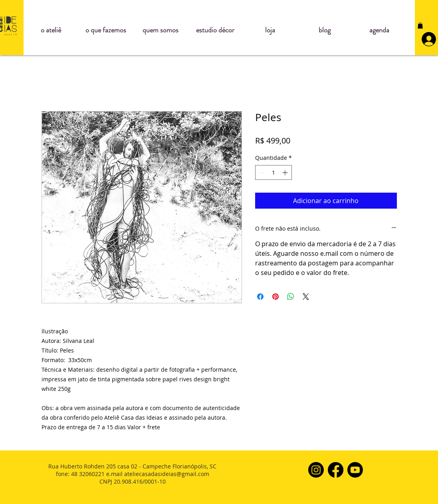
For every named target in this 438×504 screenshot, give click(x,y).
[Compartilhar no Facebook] (260, 297)
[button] (420, 26)
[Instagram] (316, 470)
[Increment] (286, 172)
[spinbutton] (274, 172)
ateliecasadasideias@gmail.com (167, 474)
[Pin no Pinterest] (275, 297)
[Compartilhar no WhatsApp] (291, 297)
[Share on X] (306, 297)
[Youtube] (355, 470)
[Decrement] (261, 172)
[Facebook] (336, 470)
